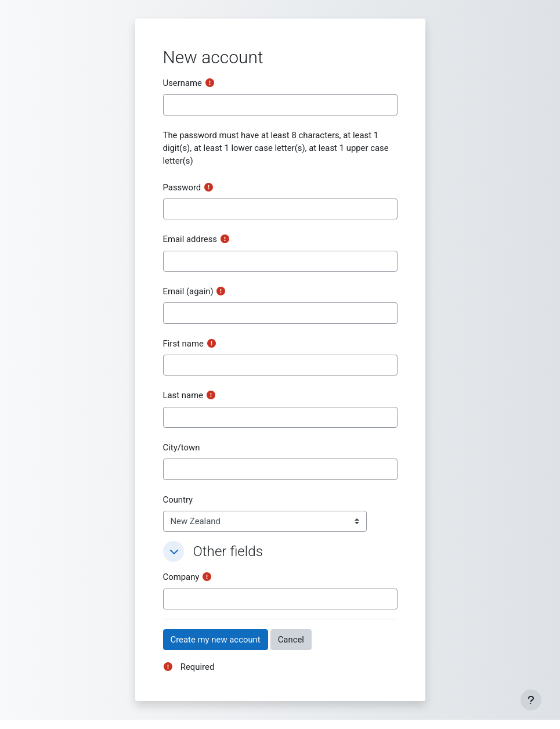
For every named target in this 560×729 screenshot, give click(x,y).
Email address (190, 239)
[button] (174, 551)
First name (183, 344)
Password (182, 187)
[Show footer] (531, 700)
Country (178, 500)
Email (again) (188, 291)
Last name (183, 395)
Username (183, 83)
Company (181, 577)
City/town (182, 447)
